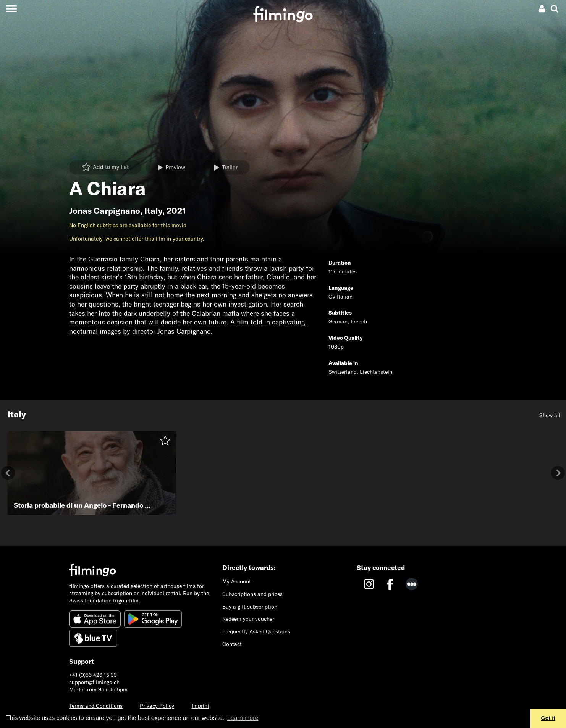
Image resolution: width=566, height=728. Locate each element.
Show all (550, 415)
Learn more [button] (243, 718)
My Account (237, 581)
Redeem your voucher (248, 619)
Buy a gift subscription (250, 607)
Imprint (201, 706)
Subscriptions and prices (252, 594)
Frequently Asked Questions (256, 631)
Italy (153, 211)
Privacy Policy (157, 706)
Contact (232, 644)
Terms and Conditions (96, 706)
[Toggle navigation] (11, 9)
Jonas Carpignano (105, 211)
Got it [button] (548, 718)
